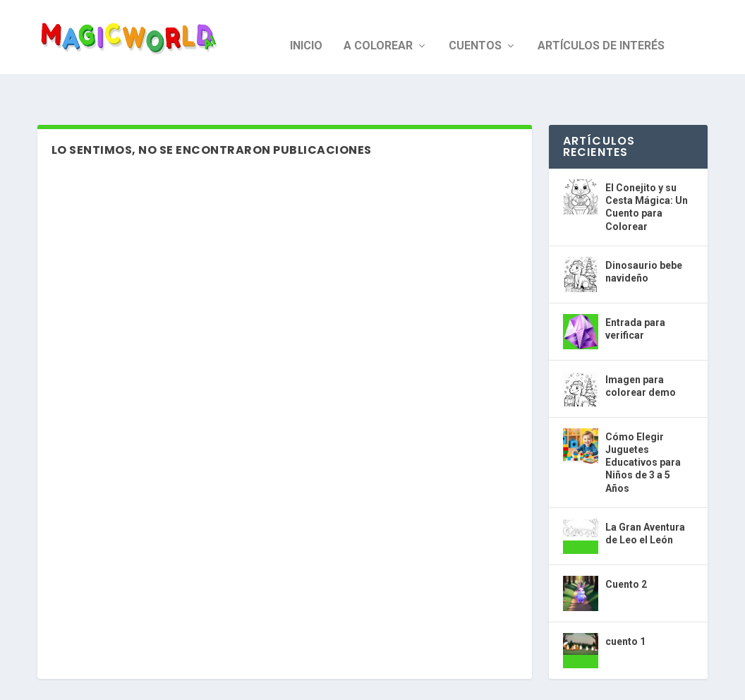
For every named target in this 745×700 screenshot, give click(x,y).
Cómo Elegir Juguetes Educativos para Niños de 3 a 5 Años (643, 422)
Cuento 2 (626, 544)
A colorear (378, 29)
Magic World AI (107, 683)
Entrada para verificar (635, 289)
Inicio (306, 29)
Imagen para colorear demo (641, 346)
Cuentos (475, 29)
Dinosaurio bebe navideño (644, 231)
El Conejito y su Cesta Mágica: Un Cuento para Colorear (647, 167)
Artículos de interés (601, 29)
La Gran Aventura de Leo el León (645, 493)
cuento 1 (625, 601)
